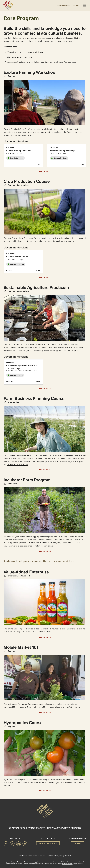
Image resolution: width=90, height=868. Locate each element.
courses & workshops (33, 52)
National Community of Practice (64, 828)
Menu (84, 5)
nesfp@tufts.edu (67, 864)
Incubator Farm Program (18, 464)
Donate (76, 5)
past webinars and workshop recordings (32, 62)
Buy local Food (63, 5)
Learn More (45, 171)
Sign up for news (48, 843)
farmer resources (24, 57)
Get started (75, 707)
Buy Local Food (17, 828)
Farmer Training (36, 828)
